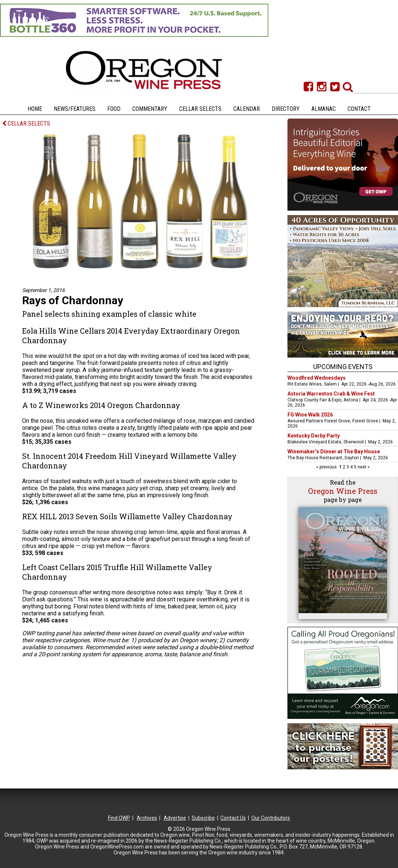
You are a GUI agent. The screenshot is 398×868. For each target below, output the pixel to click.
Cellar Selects (200, 109)
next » (363, 467)
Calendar (247, 109)
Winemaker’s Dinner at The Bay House (334, 451)
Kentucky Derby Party (314, 436)
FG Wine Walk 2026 (310, 415)
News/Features (75, 109)
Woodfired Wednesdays (317, 378)
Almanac (324, 109)
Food (114, 109)
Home (35, 109)
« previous (327, 467)
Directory (286, 109)
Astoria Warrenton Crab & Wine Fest (331, 394)
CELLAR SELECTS (26, 124)
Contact (359, 109)
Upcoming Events (343, 367)
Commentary (150, 109)
